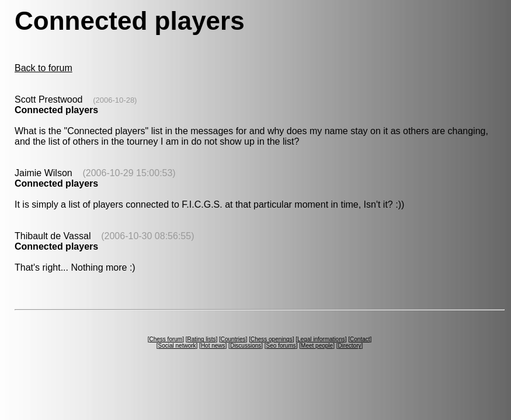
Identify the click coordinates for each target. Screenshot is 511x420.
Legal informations (321, 339)
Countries (233, 339)
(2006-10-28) (115, 100)
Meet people (317, 346)
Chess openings (272, 339)
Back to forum (44, 68)
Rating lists (202, 339)
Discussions (246, 346)
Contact (360, 339)
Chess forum (166, 339)
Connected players (56, 110)
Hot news (213, 346)
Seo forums (281, 346)
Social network (177, 346)
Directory (349, 346)
